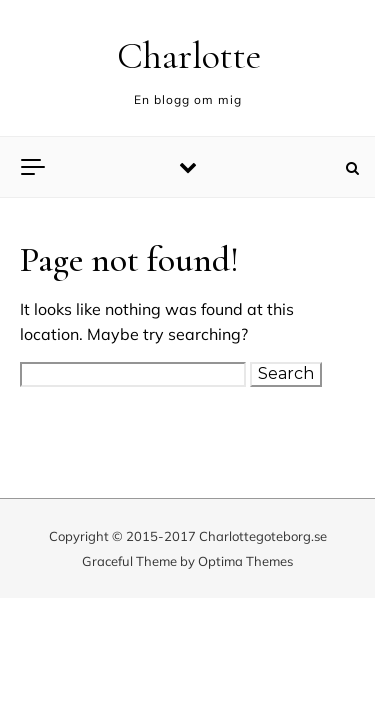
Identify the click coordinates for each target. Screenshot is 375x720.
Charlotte (189, 56)
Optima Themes (245, 561)
